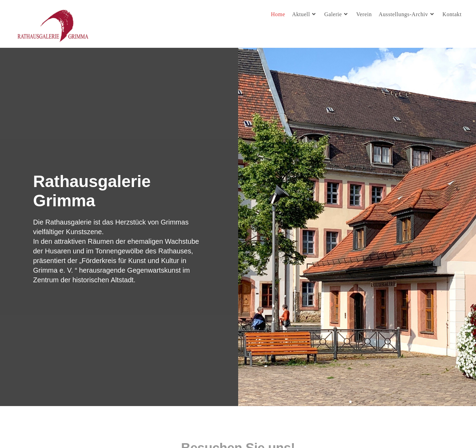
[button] (350, 402)
